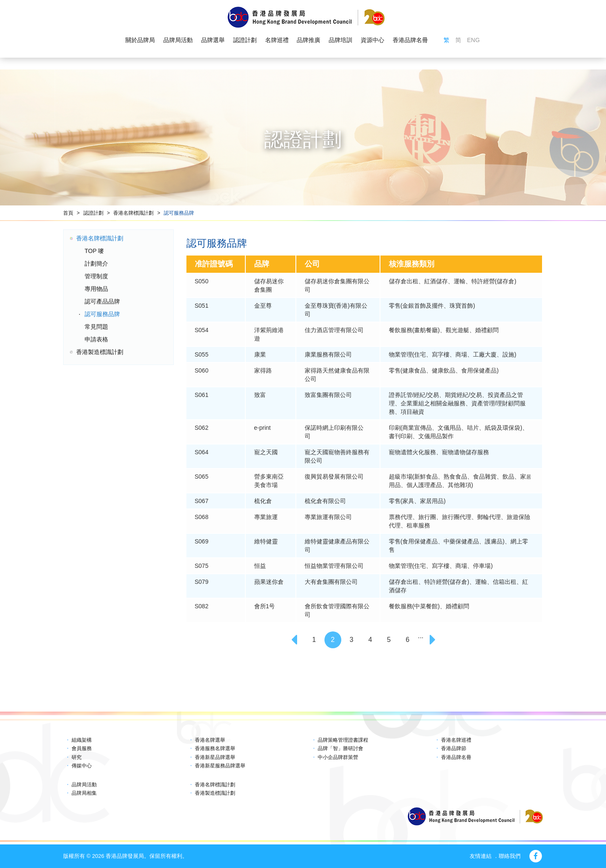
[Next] (434, 640)
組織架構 (82, 740)
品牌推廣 (308, 40)
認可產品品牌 (102, 301)
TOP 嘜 (94, 251)
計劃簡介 (96, 264)
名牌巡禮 (276, 40)
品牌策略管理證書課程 (343, 740)
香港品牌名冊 (410, 40)
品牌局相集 (84, 793)
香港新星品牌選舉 (215, 757)
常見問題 (96, 327)
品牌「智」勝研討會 (340, 748)
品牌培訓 (340, 40)
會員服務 (82, 748)
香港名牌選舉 (210, 740)
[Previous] (295, 640)
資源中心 (372, 40)
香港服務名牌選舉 (215, 748)
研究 (77, 757)
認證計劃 (245, 40)
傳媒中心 (82, 766)
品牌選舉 (213, 40)
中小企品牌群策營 (338, 757)
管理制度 (96, 276)
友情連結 (481, 856)
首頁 (68, 213)
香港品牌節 (454, 748)
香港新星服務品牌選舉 (220, 766)
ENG (473, 40)
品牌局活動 (178, 40)
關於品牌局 (140, 40)
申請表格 (96, 339)
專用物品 (96, 289)
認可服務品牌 (179, 213)
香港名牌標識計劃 (133, 213)
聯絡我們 (510, 856)
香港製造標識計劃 (100, 352)
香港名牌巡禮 (456, 740)
